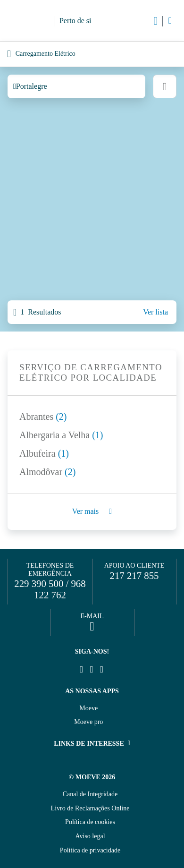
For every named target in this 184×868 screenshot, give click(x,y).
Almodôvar (47, 472)
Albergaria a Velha (61, 435)
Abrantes (43, 417)
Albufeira (44, 453)
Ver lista (155, 312)
